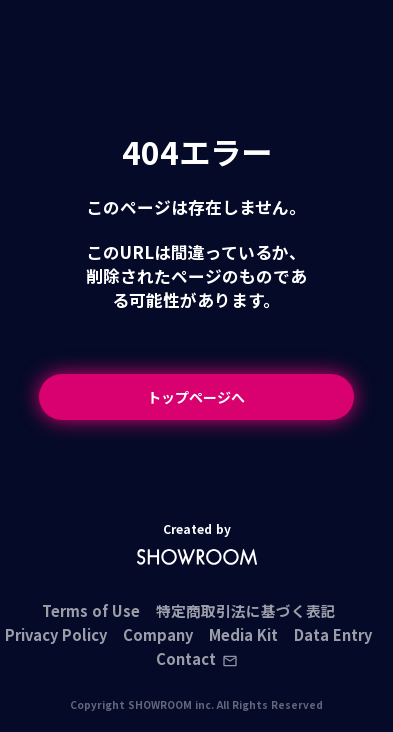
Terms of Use (91, 611)
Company (158, 635)
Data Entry (333, 635)
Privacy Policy (56, 635)
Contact (197, 660)
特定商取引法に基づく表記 (246, 611)
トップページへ (196, 397)
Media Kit (243, 635)
